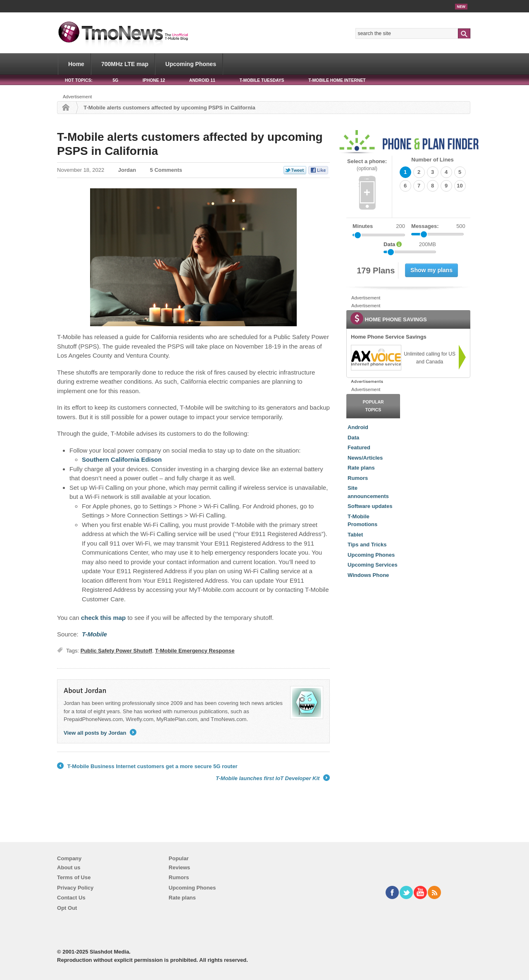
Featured (359, 447)
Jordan (127, 170)
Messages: (438, 226)
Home (76, 64)
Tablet (355, 535)
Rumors (358, 478)
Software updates (370, 506)
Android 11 (202, 80)
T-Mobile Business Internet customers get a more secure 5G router (147, 766)
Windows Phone (368, 575)
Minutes (363, 226)
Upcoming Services (373, 565)
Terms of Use (74, 877)
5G (115, 80)
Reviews (179, 867)
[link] (376, 358)
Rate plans (361, 468)
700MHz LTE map (125, 64)
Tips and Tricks (367, 545)
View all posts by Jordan (100, 733)
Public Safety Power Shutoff (116, 651)
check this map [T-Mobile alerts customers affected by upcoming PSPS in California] (103, 618)
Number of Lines (432, 160)
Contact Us (71, 898)
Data (353, 438)
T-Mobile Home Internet (337, 80)
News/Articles (365, 458)
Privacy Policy (75, 888)
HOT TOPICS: (79, 80)
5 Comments (166, 170)
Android (358, 427)
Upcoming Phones (191, 64)
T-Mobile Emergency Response (195, 651)
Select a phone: (367, 165)
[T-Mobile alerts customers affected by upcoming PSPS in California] (94, 634)
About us (69, 867)
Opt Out (67, 908)
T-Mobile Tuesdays (262, 80)
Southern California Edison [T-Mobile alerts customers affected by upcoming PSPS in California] (122, 459)
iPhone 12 (154, 80)
